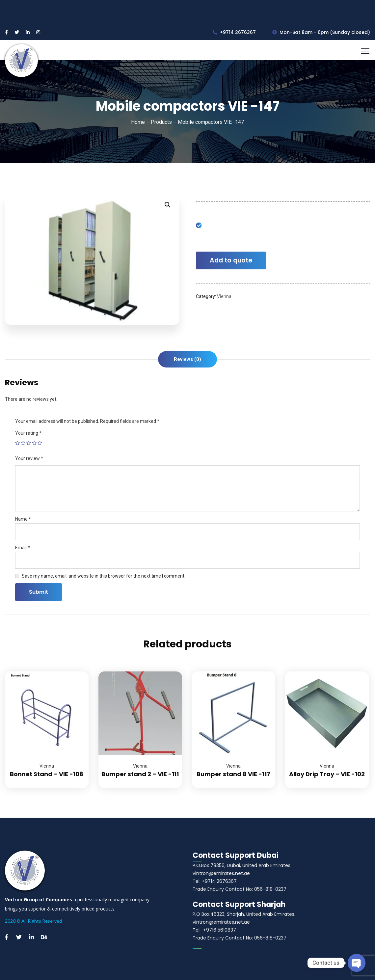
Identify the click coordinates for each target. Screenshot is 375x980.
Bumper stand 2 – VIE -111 (140, 774)
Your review (29, 458)
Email (23, 548)
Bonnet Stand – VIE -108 (47, 774)
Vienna (224, 296)
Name (23, 519)
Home (138, 122)
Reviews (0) (187, 359)
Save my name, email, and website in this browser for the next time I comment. (104, 576)
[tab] (187, 359)
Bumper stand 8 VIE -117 (233, 774)
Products (161, 122)
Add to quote (231, 260)
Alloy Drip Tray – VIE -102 (327, 774)
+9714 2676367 (234, 32)
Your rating (28, 433)
